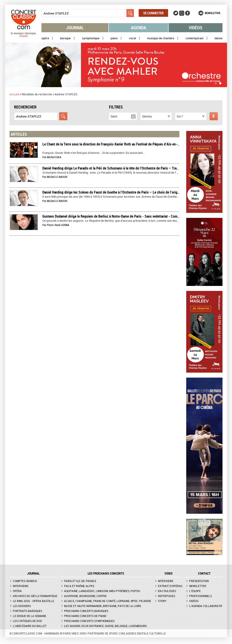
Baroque (65, 38)
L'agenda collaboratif (206, 606)
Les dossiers (22, 606)
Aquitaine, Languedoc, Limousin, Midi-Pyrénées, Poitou (102, 591)
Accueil (14, 94)
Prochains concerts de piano (85, 616)
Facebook (188, 13)
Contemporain (195, 38)
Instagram (182, 13)
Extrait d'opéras (170, 586)
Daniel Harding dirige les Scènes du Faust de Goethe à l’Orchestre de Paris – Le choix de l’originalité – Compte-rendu (127, 192)
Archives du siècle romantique (35, 596)
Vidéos (196, 28)
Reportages (167, 596)
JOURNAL (33, 573)
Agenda (139, 28)
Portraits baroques (28, 611)
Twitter (176, 13)
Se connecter (153, 13)
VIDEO (168, 573)
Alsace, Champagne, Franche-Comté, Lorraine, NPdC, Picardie (108, 601)
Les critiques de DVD (27, 621)
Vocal (132, 38)
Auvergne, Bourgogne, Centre (85, 596)
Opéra (45, 38)
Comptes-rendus (25, 581)
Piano (114, 38)
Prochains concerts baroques (86, 611)
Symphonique (91, 38)
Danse (219, 38)
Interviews (21, 586)
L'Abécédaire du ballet (30, 626)
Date (114, 116)
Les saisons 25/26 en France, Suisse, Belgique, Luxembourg (105, 626)
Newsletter (213, 13)
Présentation (199, 581)
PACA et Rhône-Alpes (79, 586)
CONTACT (204, 573)
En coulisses (167, 591)
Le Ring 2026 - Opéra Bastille (34, 601)
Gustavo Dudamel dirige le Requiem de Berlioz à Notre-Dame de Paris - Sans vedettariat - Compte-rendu (117, 216)
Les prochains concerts (106, 573)
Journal (75, 28)
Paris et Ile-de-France (80, 581)
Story (162, 601)
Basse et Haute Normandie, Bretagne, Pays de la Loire (103, 606)
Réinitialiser (214, 116)
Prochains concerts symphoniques (89, 621)
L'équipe (195, 591)
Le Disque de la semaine (30, 616)
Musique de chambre (161, 38)
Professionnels (201, 596)
